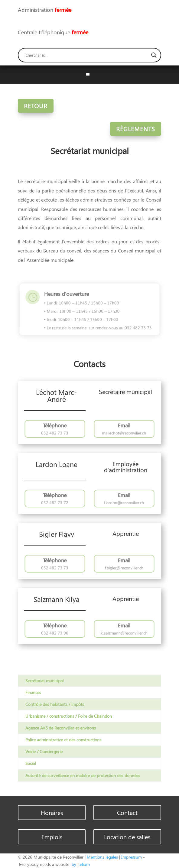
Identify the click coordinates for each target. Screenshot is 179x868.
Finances (33, 692)
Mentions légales (102, 857)
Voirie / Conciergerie (44, 751)
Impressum (132, 857)
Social (31, 763)
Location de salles (127, 837)
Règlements (136, 129)
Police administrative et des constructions (63, 740)
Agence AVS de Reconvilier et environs (61, 728)
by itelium (80, 864)
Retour (36, 106)
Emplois (52, 837)
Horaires (52, 812)
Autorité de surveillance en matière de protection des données (83, 775)
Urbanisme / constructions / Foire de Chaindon (69, 716)
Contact (127, 812)
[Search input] (87, 55)
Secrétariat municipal (44, 681)
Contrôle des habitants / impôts (55, 704)
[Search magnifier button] (154, 55)
